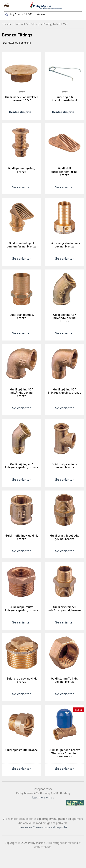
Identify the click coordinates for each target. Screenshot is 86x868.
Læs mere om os (43, 798)
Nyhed (79, 710)
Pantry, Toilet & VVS (56, 24)
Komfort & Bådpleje (27, 24)
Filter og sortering (17, 43)
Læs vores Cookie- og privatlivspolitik (43, 827)
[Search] (43, 15)
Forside (7, 24)
